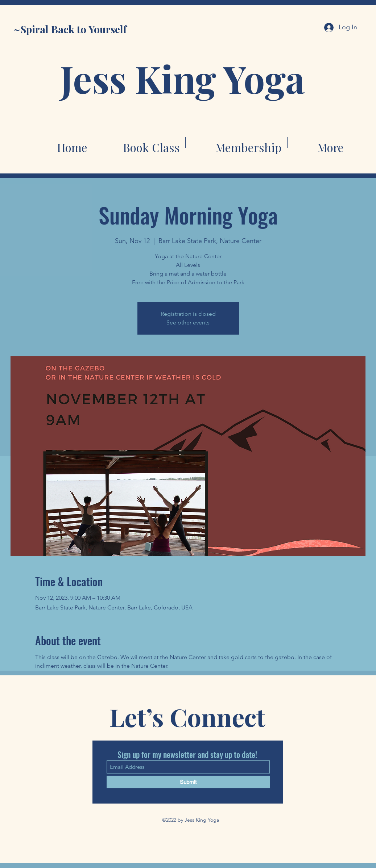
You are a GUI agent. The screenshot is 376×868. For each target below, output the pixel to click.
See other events (188, 322)
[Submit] (188, 782)
